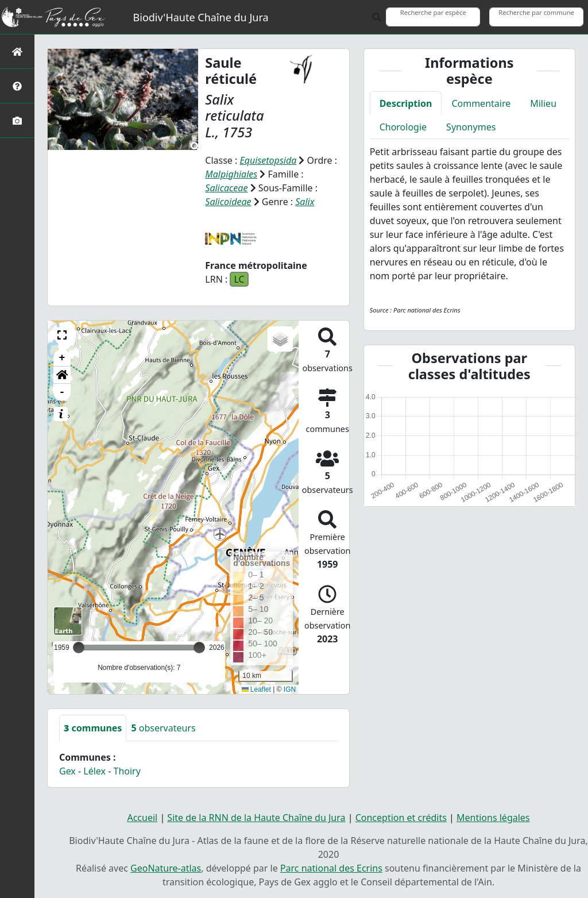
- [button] (62, 392)
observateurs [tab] (163, 728)
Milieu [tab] (543, 103)
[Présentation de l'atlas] (17, 86)
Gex (67, 771)
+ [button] (62, 358)
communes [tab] (93, 728)
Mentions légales (493, 818)
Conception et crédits (401, 818)
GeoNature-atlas (166, 868)
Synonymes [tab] (471, 127)
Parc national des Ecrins (331, 868)
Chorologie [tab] (403, 127)
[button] (62, 335)
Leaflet (256, 689)
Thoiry (127, 771)
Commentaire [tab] (481, 103)
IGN (290, 689)
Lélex (94, 771)
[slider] (199, 648)
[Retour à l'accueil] (17, 51)
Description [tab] (406, 103)
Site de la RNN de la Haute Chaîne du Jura (256, 818)
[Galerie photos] (17, 120)
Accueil (142, 818)
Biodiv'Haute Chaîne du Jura (201, 17)
